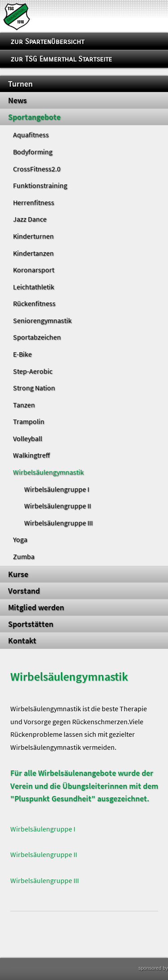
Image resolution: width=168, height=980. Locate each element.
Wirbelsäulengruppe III (58, 523)
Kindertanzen (33, 253)
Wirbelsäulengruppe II (58, 506)
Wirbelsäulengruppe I (57, 489)
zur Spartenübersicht (47, 42)
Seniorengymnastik (42, 320)
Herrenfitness (34, 202)
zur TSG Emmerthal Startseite (61, 59)
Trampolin (29, 421)
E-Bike (22, 354)
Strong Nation (34, 388)
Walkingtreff (31, 455)
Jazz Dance (30, 219)
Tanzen (24, 405)
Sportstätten (31, 624)
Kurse (18, 574)
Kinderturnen (33, 236)
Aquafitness (31, 135)
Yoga (20, 539)
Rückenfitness (34, 303)
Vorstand (24, 591)
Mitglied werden (36, 608)
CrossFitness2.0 (37, 169)
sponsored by (153, 968)
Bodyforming (33, 152)
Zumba (24, 556)
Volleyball (28, 438)
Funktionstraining (40, 185)
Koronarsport (34, 270)
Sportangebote (34, 117)
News (17, 101)
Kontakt (22, 641)
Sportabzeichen (37, 337)
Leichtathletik (34, 287)
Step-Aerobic (33, 371)
